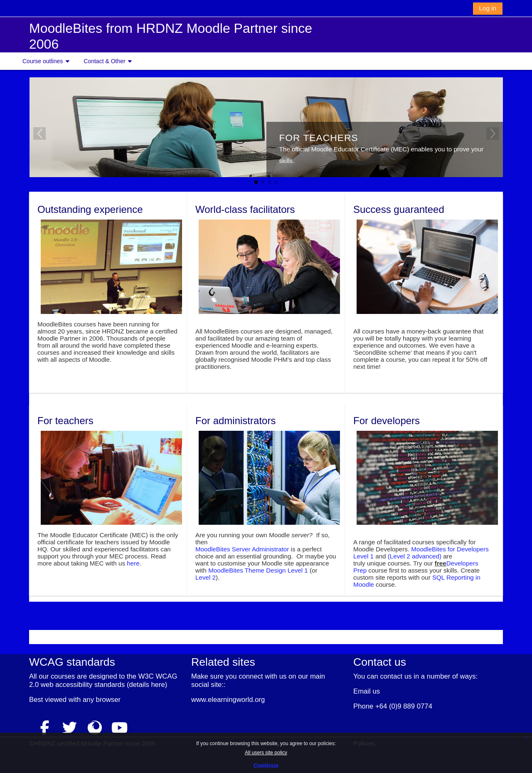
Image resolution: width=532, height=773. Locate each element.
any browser (102, 699)
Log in (488, 8)
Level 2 (206, 577)
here (133, 563)
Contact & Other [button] (104, 61)
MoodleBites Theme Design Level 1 (258, 570)
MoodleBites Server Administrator (242, 549)
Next (493, 133)
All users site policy (266, 753)
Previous (39, 133)
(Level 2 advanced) (415, 556)
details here (147, 684)
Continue (266, 766)
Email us (367, 691)
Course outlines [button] (43, 61)
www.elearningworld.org (228, 699)
